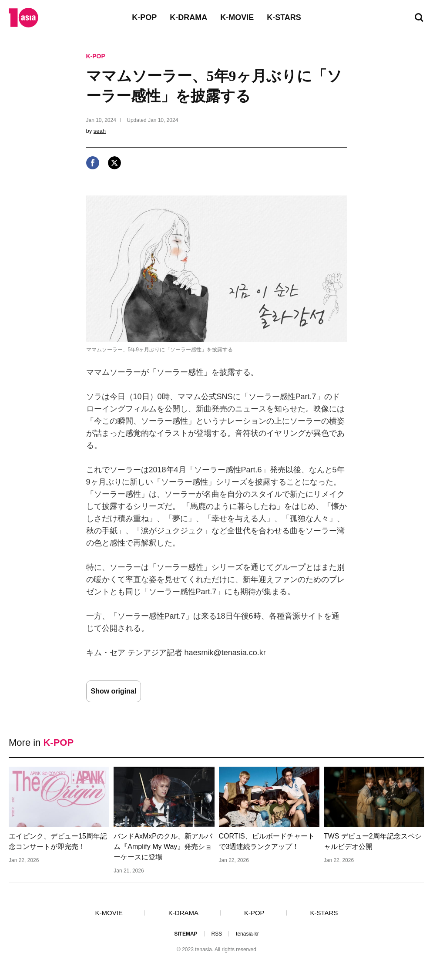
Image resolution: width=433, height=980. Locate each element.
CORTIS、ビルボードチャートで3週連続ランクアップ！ (267, 841)
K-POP (144, 17)
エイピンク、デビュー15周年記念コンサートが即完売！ (58, 841)
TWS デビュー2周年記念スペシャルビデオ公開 (373, 841)
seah (100, 131)
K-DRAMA (188, 17)
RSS (216, 934)
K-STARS (284, 17)
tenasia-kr (247, 934)
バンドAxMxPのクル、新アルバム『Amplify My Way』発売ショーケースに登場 (163, 847)
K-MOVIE (237, 17)
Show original (114, 691)
